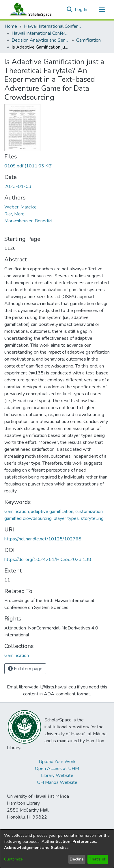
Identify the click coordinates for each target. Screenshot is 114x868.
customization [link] (89, 511)
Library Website (57, 775)
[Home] (29, 10)
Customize (13, 859)
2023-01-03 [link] (18, 186)
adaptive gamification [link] (52, 511)
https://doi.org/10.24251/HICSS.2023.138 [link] (48, 559)
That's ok (98, 859)
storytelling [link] (92, 518)
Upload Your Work (57, 762)
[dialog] (57, 849)
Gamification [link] (88, 40)
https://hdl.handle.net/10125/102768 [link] (43, 539)
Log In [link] (81, 10)
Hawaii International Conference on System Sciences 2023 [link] (40, 33)
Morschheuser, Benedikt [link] (29, 221)
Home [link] (11, 26)
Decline (77, 859)
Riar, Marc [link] (14, 214)
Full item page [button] (25, 669)
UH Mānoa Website (57, 782)
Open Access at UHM (57, 769)
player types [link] (66, 518)
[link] (29, 166)
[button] (69, 10)
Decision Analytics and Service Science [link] (40, 40)
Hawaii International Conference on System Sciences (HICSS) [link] (53, 26)
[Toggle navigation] (102, 10)
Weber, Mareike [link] (20, 207)
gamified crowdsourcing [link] (28, 518)
